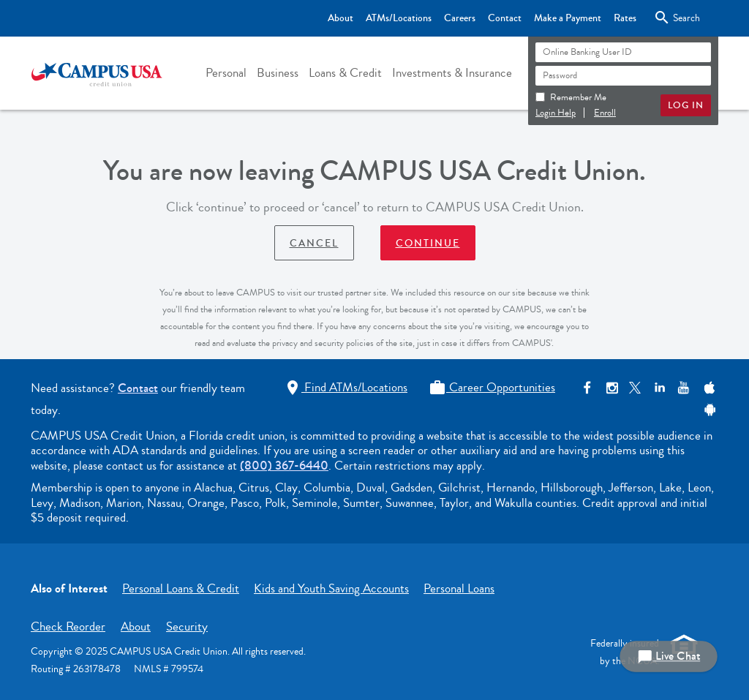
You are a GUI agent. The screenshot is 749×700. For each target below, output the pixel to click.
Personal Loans (459, 588)
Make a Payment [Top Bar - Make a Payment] (568, 18)
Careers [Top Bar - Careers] (460, 18)
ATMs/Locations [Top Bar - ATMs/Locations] (399, 18)
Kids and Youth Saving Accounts (331, 588)
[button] (226, 73)
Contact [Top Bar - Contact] (505, 18)
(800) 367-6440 (284, 466)
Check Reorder (68, 626)
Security (187, 626)
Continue (428, 244)
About (136, 626)
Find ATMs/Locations (346, 387)
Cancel (314, 244)
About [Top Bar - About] (340, 18)
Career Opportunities (492, 387)
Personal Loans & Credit (181, 588)
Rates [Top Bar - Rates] (625, 18)
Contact (138, 388)
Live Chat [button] (669, 656)
